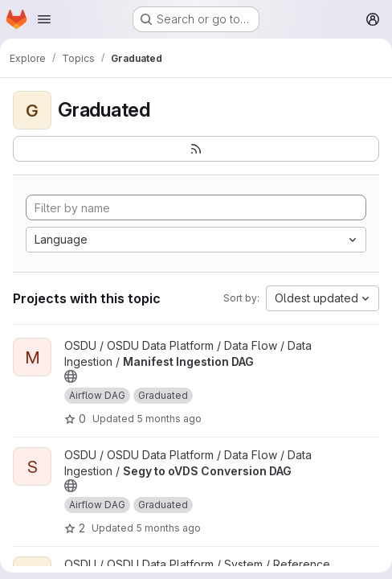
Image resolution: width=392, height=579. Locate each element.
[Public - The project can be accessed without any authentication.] (71, 376)
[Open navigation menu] (44, 19)
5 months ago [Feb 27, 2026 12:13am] (169, 419)
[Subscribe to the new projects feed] (196, 149)
